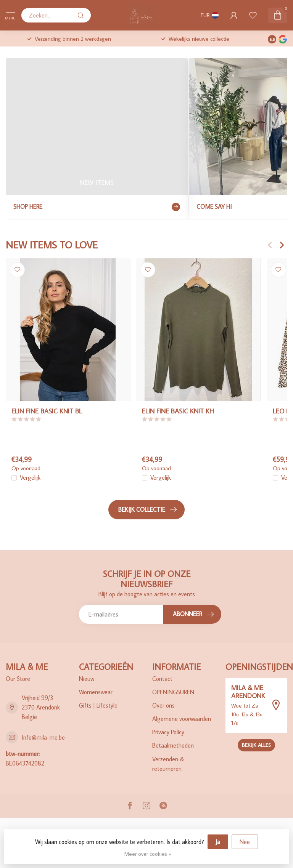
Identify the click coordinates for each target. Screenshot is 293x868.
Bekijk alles (256, 745)
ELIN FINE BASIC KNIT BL (47, 411)
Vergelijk (30, 478)
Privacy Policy (168, 732)
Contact (162, 679)
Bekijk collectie (147, 509)
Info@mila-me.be (43, 737)
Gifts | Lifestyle (98, 705)
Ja (218, 842)
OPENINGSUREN (173, 692)
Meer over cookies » (148, 854)
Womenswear (96, 692)
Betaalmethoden (173, 745)
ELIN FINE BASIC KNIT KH (178, 411)
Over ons (163, 705)
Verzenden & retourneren (168, 764)
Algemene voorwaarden (182, 719)
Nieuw (87, 679)
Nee (245, 842)
